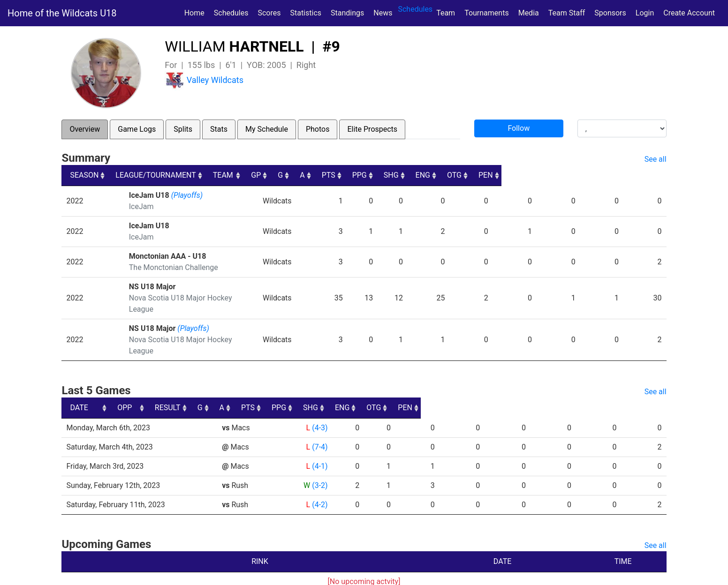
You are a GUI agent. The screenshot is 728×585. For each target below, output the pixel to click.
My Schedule (267, 129)
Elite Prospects (372, 129)
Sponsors (610, 13)
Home (194, 13)
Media (529, 13)
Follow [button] (519, 128)
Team (446, 13)
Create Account (689, 13)
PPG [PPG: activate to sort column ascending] (491, 175)
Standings (347, 13)
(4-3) (319, 405)
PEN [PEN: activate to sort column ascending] (651, 175)
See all (656, 159)
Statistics (307, 12)
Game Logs (137, 129)
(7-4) (319, 424)
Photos (318, 129)
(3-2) (319, 463)
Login (645, 13)
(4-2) (319, 482)
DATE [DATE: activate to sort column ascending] (79, 385)
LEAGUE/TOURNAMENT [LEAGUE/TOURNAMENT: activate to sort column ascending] (167, 175)
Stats (219, 129)
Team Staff (567, 13)
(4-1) (319, 444)
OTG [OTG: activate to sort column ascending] (611, 175)
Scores (271, 12)
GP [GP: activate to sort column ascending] (360, 175)
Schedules (231, 13)
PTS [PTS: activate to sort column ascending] (452, 175)
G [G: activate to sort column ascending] (391, 175)
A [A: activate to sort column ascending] (418, 175)
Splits (183, 129)
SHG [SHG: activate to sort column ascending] (531, 175)
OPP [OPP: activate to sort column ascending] (232, 385)
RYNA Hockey (260, 574)
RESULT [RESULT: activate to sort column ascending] (311, 385)
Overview (85, 129)
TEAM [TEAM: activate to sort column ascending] (311, 175)
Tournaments (487, 13)
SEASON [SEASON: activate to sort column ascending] (84, 175)
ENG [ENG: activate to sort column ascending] (572, 175)
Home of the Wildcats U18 (62, 13)
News (383, 13)
